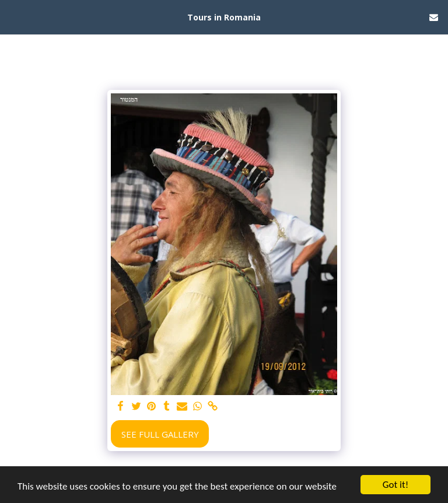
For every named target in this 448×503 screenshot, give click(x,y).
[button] (13, 17)
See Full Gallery (160, 434)
